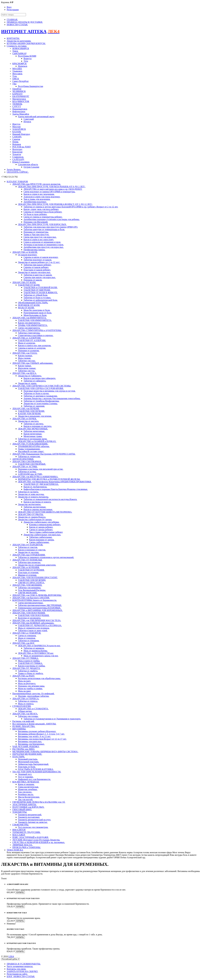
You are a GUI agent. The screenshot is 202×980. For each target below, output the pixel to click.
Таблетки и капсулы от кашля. (38, 275)
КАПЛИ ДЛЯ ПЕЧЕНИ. (30, 414)
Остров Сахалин (31, 167)
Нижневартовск (20, 109)
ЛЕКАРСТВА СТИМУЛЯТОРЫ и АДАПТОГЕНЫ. (37, 330)
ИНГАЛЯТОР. (19, 830)
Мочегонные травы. (33, 436)
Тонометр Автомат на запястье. (33, 822)
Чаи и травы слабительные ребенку (46, 532)
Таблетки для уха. (26, 371)
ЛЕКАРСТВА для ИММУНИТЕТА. (29, 318)
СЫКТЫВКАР (19, 53)
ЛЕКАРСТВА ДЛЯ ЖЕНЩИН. (27, 585)
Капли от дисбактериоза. (35, 487)
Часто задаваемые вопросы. (20, 966)
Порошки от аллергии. (29, 351)
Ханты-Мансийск (21, 114)
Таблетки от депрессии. (29, 456)
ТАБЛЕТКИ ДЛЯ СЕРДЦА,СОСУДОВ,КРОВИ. (41, 388)
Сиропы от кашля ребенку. (36, 267)
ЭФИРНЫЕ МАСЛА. (23, 845)
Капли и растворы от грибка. (32, 666)
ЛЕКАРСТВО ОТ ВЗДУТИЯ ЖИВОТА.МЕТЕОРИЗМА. (45, 512)
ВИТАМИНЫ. (19, 729)
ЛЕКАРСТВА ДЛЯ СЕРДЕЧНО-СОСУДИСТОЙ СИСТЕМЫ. (42, 386)
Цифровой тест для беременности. (34, 779)
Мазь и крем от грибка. (29, 661)
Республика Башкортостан (31, 86)
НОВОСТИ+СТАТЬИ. (17, 25)
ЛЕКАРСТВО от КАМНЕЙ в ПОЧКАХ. (37, 441)
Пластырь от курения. (28, 572)
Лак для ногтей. (25, 799)
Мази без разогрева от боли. (37, 310)
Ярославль (17, 74)
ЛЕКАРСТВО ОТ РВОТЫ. (31, 514)
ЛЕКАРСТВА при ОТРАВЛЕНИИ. (29, 555)
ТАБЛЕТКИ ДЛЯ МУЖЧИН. (32, 580)
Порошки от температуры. (36, 232)
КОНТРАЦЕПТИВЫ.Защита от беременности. (35, 600)
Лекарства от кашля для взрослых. (34, 272)
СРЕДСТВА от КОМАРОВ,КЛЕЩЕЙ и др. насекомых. (39, 842)
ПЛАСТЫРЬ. (19, 757)
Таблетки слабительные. (41, 537)
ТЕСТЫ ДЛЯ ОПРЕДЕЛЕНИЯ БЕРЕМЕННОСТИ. (37, 772)
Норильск (23, 66)
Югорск (27, 122)
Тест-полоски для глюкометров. (33, 827)
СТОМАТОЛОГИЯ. (22, 706)
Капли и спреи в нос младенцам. (39, 194)
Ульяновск (17, 71)
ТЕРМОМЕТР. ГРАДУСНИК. (26, 832)
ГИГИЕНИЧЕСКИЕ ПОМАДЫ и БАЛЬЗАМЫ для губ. (39, 802)
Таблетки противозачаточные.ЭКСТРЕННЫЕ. (40, 605)
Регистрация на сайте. (17, 974)
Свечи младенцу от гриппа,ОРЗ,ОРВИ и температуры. (49, 192)
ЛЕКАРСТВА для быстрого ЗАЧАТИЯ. (31, 598)
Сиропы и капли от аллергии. (32, 348)
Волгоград (17, 149)
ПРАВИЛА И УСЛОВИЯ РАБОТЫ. (24, 964)
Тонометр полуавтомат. (29, 817)
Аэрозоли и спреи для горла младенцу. (42, 197)
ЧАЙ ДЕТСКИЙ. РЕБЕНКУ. (26, 746)
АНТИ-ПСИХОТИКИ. (23, 459)
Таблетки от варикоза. (34, 648)
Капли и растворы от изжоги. (37, 502)
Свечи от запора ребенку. (41, 530)
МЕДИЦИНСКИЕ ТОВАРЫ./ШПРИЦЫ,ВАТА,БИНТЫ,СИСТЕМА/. (45, 752)
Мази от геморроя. (27, 638)
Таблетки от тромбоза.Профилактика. (41, 401)
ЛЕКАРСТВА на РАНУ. (24, 676)
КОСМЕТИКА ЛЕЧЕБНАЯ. (26, 782)
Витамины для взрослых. (30, 741)
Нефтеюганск (19, 111)
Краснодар (17, 152)
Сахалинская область (28, 164)
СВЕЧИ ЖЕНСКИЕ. (28, 593)
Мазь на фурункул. (27, 683)
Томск (15, 51)
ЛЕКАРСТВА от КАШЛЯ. (25, 252)
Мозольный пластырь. (29, 762)
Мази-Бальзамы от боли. (35, 315)
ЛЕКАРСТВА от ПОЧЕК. (25, 419)
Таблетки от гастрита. (28, 492)
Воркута (28, 59)
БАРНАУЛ (17, 94)
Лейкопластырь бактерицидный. (33, 764)
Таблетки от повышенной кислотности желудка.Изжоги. (50, 499)
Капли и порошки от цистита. (38, 426)
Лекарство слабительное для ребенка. (41, 522)
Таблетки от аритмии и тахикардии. (41, 396)
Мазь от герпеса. (26, 704)
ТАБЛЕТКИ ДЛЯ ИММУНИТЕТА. (35, 320)
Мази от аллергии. (27, 343)
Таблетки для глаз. (27, 361)
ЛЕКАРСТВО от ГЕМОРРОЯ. (27, 633)
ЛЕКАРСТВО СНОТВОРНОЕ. (27, 461)
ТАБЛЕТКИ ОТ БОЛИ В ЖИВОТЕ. (41, 293)
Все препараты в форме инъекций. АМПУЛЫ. (34, 724)
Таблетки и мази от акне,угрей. (33, 630)
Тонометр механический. (30, 815)
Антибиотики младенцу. (35, 202)
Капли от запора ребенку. (41, 527)
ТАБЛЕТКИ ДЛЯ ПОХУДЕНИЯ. (34, 615)
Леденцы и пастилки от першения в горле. (44, 245)
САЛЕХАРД (18, 159)
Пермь (15, 142)
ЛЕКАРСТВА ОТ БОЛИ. (24, 282)
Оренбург (17, 89)
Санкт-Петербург (21, 81)
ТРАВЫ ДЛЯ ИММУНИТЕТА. (33, 325)
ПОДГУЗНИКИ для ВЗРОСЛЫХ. (28, 807)
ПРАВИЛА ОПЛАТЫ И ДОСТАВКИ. (25, 22)
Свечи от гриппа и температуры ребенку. (43, 217)
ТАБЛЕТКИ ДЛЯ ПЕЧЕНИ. (31, 411)
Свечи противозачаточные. (31, 603)
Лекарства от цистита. (28, 421)
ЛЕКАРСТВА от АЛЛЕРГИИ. (27, 338)
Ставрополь (18, 157)
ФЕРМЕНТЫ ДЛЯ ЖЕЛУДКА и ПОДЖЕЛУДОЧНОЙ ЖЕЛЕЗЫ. (49, 479)
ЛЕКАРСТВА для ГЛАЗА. (25, 353)
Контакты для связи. (16, 969)
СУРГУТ (17, 106)
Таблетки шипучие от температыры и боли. (44, 229)
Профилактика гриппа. (34, 250)
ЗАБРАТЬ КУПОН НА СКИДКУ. (22, 971)
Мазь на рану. (24, 681)
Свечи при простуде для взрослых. (40, 237)
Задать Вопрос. (14, 169)
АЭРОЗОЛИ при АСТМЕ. (30, 474)
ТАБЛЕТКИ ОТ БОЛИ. (29, 285)
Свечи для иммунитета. (29, 328)
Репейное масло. (26, 794)
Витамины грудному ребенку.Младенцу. (37, 731)
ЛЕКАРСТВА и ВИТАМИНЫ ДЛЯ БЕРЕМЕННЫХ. (38, 610)
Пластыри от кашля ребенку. (37, 270)
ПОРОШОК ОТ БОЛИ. (29, 305)
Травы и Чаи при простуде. (36, 234)
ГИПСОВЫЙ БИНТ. (22, 810)
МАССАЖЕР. (19, 835)
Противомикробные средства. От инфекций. (33, 694)
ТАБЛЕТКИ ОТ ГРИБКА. (30, 663)
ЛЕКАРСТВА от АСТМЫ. (25, 467)
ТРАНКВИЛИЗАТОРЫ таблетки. (34, 446)
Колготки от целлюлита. (29, 618)
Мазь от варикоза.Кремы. (36, 651)
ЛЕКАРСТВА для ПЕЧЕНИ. (26, 409)
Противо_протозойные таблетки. (34, 696)
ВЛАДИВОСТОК (21, 101)
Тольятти (17, 154)
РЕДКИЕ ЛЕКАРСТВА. (24, 726)
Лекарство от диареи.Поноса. (32, 517)
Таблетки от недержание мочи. (33, 439)
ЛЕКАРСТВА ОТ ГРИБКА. (26, 658)
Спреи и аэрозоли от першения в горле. (42, 242)
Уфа (14, 84)
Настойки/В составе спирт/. (31, 451)
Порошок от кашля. (33, 280)
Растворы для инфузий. (23, 721)
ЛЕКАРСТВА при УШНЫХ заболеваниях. (33, 363)
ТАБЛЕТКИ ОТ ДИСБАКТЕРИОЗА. (41, 484)
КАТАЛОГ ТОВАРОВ (17, 182)
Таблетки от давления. (34, 406)
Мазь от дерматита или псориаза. (34, 628)
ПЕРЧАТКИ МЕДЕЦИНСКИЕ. (27, 754)
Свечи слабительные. (39, 542)
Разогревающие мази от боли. (38, 313)
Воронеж (17, 144)
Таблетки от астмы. (27, 472)
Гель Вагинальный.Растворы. (32, 590)
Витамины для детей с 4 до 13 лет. (34, 736)
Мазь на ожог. (25, 691)
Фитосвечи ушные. (27, 368)
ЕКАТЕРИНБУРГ (21, 96)
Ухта (26, 61)
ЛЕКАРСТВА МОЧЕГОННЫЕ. (33, 429)
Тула (15, 76)
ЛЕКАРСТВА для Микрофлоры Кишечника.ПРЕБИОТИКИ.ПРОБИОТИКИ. (55, 482)
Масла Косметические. (29, 797)
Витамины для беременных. (31, 744)
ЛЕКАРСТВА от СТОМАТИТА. (33, 709)
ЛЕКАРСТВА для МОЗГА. (25, 714)
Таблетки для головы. (28, 716)
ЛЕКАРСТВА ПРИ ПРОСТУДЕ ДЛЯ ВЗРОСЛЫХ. (42, 224)
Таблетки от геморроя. (29, 641)
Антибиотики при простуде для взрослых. (44, 247)
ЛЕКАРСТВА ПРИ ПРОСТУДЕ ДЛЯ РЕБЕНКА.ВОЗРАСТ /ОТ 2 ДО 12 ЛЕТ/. (55, 204)
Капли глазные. (25, 356)
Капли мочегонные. (33, 434)
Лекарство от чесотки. (29, 552)
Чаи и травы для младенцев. (37, 199)
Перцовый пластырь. (28, 759)
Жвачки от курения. (27, 575)
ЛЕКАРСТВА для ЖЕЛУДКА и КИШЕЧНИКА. (35, 477)
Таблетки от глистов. (28, 547)
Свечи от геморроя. (27, 636)
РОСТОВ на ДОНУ (22, 147)
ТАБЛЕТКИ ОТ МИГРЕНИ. (37, 290)
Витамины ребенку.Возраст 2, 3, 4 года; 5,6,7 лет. (41, 734)
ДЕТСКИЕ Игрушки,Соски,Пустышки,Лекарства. (36, 840)
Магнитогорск (19, 99)
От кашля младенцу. (28, 255)
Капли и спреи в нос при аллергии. (35, 345)
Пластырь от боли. (27, 767)
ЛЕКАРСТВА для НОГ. (24, 643)
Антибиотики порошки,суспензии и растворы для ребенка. (52, 219)
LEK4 (11, 956)
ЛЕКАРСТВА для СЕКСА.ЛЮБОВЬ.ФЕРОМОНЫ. (37, 595)
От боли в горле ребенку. (35, 214)
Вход (9, 7)
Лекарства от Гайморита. (30, 376)
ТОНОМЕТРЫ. (20, 812)
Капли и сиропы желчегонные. (38, 509)
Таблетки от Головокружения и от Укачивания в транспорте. (52, 719)
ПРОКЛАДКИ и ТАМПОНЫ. (27, 847)
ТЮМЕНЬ (17, 104)
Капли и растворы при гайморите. (40, 378)
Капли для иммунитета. (29, 323)
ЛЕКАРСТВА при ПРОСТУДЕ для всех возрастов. (37, 184)
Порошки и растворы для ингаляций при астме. (41, 469)
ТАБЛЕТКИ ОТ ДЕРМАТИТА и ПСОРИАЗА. (40, 625)
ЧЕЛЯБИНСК (19, 91)
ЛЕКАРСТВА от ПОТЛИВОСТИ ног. (36, 653)
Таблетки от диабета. (28, 671)
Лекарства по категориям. (19, 41)
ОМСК (16, 79)
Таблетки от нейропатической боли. (41, 300)
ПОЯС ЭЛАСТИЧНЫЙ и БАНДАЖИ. (31, 837)
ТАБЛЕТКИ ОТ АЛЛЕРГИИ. (32, 340)
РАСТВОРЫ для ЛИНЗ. (24, 749)
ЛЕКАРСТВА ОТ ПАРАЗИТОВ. (28, 545)
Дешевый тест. (25, 774)
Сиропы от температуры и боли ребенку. (43, 212)
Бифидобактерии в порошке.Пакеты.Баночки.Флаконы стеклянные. (56, 489)
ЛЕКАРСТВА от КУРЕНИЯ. (26, 567)
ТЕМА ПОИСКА (15, 850)
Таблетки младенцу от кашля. (38, 260)
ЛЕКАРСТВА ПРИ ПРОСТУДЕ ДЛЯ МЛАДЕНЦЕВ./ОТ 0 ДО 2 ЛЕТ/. (52, 187)
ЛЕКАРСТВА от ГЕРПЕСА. (26, 699)
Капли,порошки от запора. (42, 540)
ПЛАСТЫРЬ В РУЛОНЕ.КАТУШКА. (36, 769)
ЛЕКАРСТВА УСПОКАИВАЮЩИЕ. (30, 444)
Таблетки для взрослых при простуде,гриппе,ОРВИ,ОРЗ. (51, 227)
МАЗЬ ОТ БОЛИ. (26, 308)
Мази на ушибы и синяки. (30, 688)
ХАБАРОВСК (19, 129)
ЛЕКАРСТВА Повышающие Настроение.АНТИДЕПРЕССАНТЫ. (44, 454)
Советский (29, 119)
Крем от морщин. (26, 784)
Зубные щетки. (25, 711)
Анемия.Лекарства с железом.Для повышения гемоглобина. (52, 398)
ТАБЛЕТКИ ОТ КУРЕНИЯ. (31, 570)
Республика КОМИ (27, 56)
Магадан (16, 127)
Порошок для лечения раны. (31, 686)
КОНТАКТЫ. (13, 38)
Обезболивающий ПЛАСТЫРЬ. (33, 303)
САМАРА (17, 137)
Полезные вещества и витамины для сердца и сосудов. (50, 391)
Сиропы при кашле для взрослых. (40, 277)
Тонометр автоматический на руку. (34, 820)
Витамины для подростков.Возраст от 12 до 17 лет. (42, 739)
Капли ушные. (25, 366)
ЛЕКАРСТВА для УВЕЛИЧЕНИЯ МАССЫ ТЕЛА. (37, 620)
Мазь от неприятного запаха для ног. (41, 656)
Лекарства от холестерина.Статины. (41, 403)
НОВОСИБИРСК (21, 48)
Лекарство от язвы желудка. (31, 494)
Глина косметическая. (28, 787)
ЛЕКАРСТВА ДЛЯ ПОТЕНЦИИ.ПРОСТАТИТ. (35, 578)
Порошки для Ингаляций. (36, 222)
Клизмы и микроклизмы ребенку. (45, 525)
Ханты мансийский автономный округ (36, 117)
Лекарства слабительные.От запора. (35, 519)
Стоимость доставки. (17, 46)
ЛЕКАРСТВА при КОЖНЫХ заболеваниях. (33, 623)
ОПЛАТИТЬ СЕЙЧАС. (18, 172)
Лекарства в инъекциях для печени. (35, 416)
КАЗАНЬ (17, 132)
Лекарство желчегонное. (30, 504)
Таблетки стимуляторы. (29, 333)
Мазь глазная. (24, 358)
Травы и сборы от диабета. (31, 673)
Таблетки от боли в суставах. (37, 298)
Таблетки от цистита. (34, 424)
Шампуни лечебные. (28, 789)
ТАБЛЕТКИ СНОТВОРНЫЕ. (32, 464)
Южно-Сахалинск (21, 162)
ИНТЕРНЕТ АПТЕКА (24, 31)
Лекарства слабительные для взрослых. (42, 535)
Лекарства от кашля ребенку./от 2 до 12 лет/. (39, 262)
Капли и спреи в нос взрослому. (39, 240)
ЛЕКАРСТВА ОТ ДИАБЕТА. (26, 668)
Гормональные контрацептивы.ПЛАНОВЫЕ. (39, 608)
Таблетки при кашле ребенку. (37, 265)
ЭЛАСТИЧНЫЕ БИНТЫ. (24, 804)
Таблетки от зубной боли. (36, 295)
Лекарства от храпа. (27, 383)
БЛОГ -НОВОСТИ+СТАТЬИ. (21, 976)
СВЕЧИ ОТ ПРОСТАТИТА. (31, 583)
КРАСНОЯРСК (19, 64)
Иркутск (16, 124)
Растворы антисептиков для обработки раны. (39, 678)
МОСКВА (17, 69)
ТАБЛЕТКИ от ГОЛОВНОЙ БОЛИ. (41, 287)
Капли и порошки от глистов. (32, 550)
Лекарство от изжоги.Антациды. (33, 497)
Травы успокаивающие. (29, 449)
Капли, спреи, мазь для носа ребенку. (41, 209)
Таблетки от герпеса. (28, 701)
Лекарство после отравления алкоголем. (37, 565)
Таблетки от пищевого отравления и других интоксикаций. (46, 557)
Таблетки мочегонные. (34, 431)
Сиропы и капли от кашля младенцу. (41, 257)
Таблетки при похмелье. (29, 562)
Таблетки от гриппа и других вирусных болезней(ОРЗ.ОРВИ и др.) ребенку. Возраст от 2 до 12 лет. (71, 207)
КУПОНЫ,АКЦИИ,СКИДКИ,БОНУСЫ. (26, 43)
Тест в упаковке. (26, 777)
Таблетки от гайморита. (35, 381)
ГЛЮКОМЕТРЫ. (21, 825)
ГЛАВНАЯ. (12, 20)
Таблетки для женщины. (30, 588)
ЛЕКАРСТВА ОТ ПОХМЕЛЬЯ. (27, 560)
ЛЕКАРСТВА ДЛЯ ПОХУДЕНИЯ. (29, 613)
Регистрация (13, 10)
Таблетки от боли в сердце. (36, 393)
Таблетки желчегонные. (35, 507)
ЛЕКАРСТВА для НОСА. (25, 373)
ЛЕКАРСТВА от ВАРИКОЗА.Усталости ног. (39, 646)
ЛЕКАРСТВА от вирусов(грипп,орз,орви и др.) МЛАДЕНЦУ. (53, 189)
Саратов (16, 139)
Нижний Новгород (21, 134)
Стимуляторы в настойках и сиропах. (36, 335)
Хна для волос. (25, 792)
